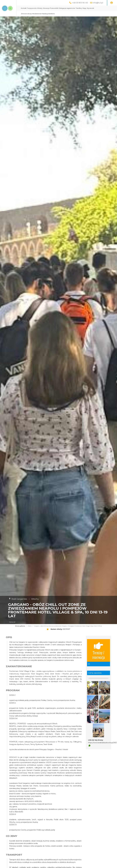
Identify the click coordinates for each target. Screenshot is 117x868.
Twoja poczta (55, 8)
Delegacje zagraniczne (90, 8)
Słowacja (69, 8)
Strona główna (20, 626)
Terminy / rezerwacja (99, 650)
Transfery (102, 8)
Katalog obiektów (79, 14)
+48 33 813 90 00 (80, 3)
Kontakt (47, 8)
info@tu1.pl (98, 3)
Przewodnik (77, 8)
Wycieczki (47, 14)
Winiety (63, 8)
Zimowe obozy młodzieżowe (62, 14)
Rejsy (107, 8)
